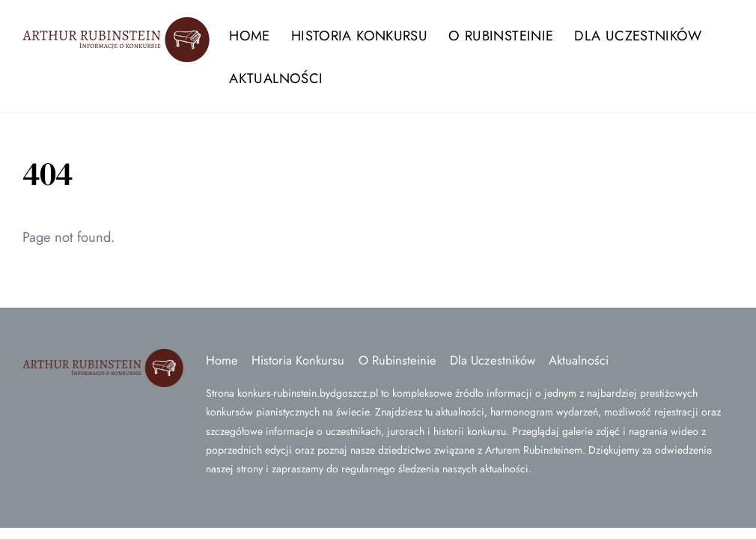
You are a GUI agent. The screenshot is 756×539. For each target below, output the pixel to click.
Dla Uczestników (638, 36)
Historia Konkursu (359, 36)
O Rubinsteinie (501, 36)
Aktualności (276, 78)
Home (249, 36)
